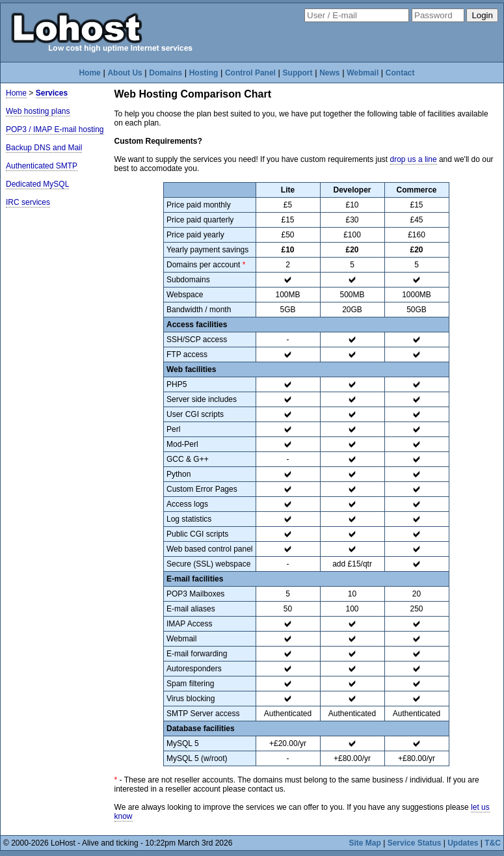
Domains (166, 73)
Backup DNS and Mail (44, 148)
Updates (463, 843)
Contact (400, 73)
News (329, 73)
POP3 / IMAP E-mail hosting (55, 129)
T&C (493, 843)
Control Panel (250, 73)
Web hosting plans (38, 111)
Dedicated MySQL (37, 184)
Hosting (204, 73)
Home (89, 73)
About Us (125, 73)
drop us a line (414, 159)
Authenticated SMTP (42, 166)
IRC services (28, 202)
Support (298, 73)
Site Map (365, 843)
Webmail (363, 73)
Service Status (415, 843)
